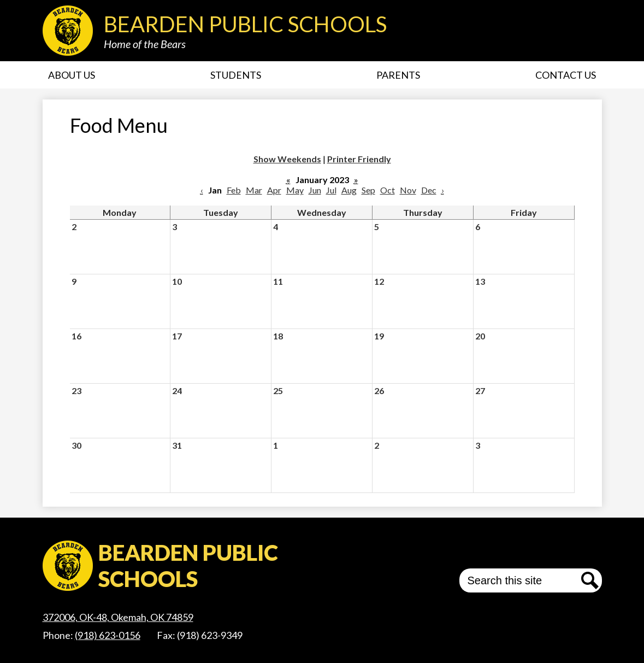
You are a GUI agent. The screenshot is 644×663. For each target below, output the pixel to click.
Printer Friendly (359, 159)
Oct (388, 190)
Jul (331, 190)
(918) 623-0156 (108, 635)
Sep (368, 190)
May (295, 190)
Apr (274, 190)
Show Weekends (287, 159)
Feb (234, 190)
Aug (349, 190)
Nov (408, 190)
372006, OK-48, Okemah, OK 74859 (118, 617)
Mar (254, 190)
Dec (429, 190)
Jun (315, 190)
